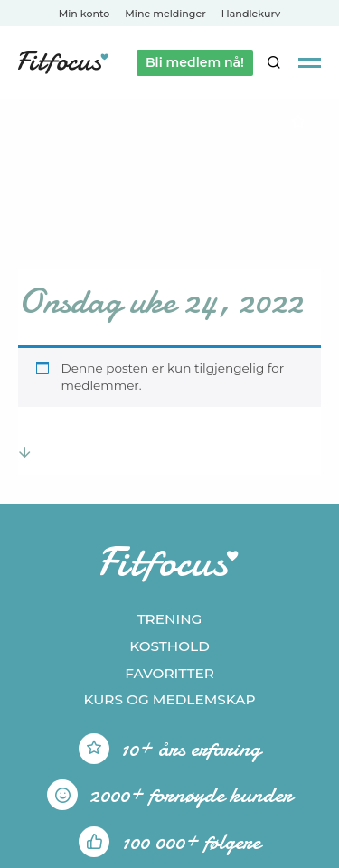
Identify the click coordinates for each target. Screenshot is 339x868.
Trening (170, 619)
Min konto (85, 14)
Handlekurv (251, 14)
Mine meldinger (165, 14)
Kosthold (169, 646)
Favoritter (169, 673)
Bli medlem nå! (195, 62)
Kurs (169, 699)
